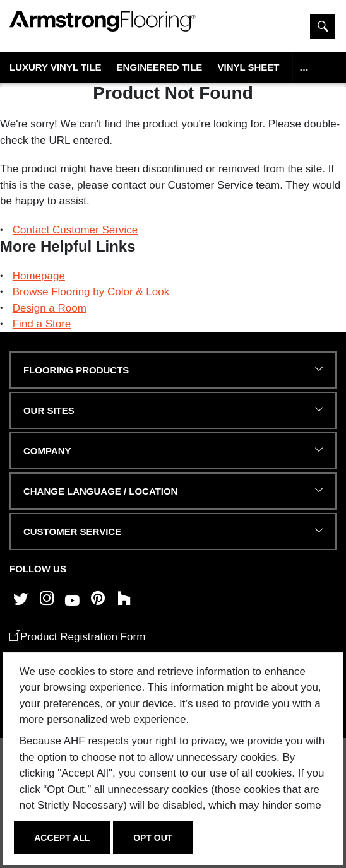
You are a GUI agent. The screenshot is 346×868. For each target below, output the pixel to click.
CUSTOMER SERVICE (72, 531)
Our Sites (49, 410)
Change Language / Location (100, 491)
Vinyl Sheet (248, 67)
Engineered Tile (160, 67)
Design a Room (50, 308)
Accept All (62, 838)
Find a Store (42, 324)
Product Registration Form (77, 637)
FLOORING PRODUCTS (76, 370)
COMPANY (47, 451)
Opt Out (153, 838)
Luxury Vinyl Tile (55, 67)
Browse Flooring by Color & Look (91, 292)
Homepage (39, 276)
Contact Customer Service (75, 230)
